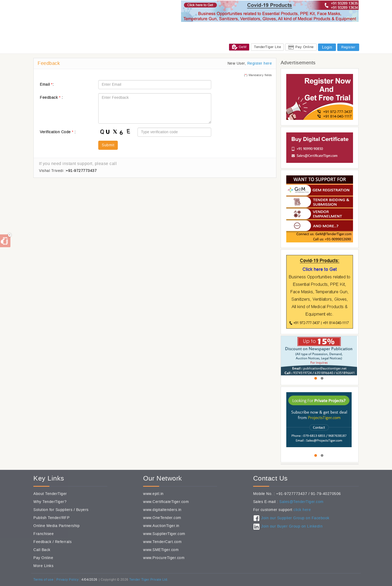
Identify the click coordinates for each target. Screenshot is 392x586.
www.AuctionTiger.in (161, 526)
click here (302, 510)
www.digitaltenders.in (162, 510)
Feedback (42, 542)
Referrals (63, 542)
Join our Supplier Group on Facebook (295, 518)
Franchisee (44, 534)
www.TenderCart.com (162, 542)
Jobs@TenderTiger (313, 29)
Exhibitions (270, 29)
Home (171, 29)
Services (341, 29)
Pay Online (305, 47)
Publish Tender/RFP (51, 518)
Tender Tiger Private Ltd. (149, 580)
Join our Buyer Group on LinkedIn (292, 526)
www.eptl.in (153, 494)
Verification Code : (58, 132)
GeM (239, 47)
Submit (108, 145)
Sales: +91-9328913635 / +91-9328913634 (184, 36)
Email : (47, 84)
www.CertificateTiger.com (166, 502)
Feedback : (51, 98)
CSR (288, 29)
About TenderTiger (50, 494)
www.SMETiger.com (161, 550)
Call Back (42, 550)
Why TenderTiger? (50, 502)
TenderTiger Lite (267, 47)
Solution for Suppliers (53, 510)
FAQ (353, 36)
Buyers (82, 510)
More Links (43, 566)
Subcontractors (242, 29)
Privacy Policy (67, 580)
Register (348, 47)
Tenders (187, 29)
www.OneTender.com (162, 518)
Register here (260, 63)
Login (327, 47)
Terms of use (43, 580)
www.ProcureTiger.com (164, 558)
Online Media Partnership (56, 526)
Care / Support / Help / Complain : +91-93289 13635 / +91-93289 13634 (284, 36)
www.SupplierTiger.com (164, 534)
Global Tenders (212, 29)
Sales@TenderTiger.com (301, 502)
